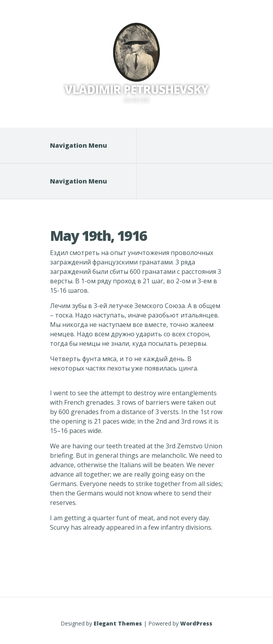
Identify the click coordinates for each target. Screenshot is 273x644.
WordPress (196, 623)
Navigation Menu (83, 145)
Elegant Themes (118, 623)
